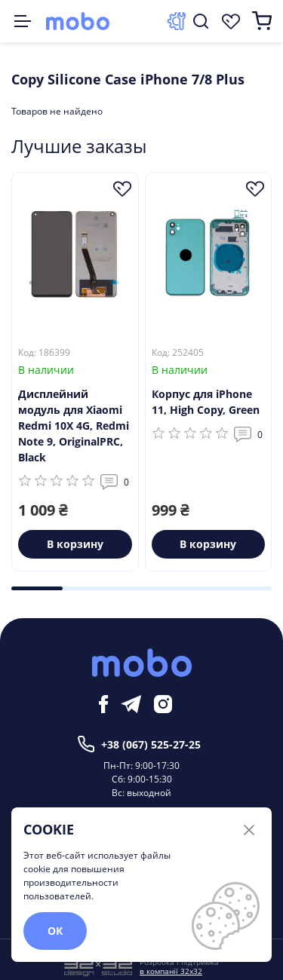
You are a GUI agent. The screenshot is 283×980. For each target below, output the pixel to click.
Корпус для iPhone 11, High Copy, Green (206, 402)
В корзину (75, 544)
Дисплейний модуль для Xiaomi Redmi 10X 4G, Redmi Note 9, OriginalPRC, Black (74, 426)
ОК (55, 931)
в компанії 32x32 (171, 971)
